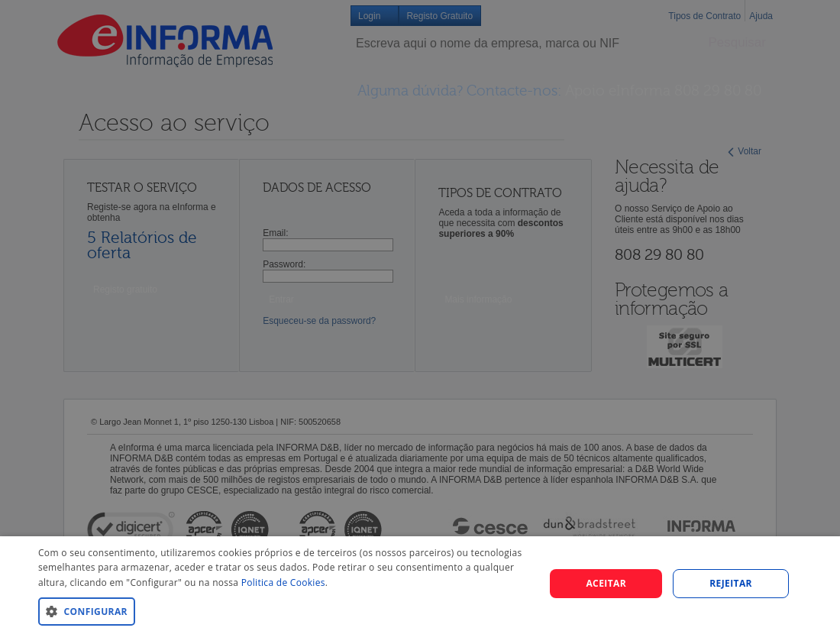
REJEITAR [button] (731, 583)
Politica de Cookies (283, 582)
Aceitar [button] (606, 583)
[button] (284, 611)
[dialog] (420, 584)
